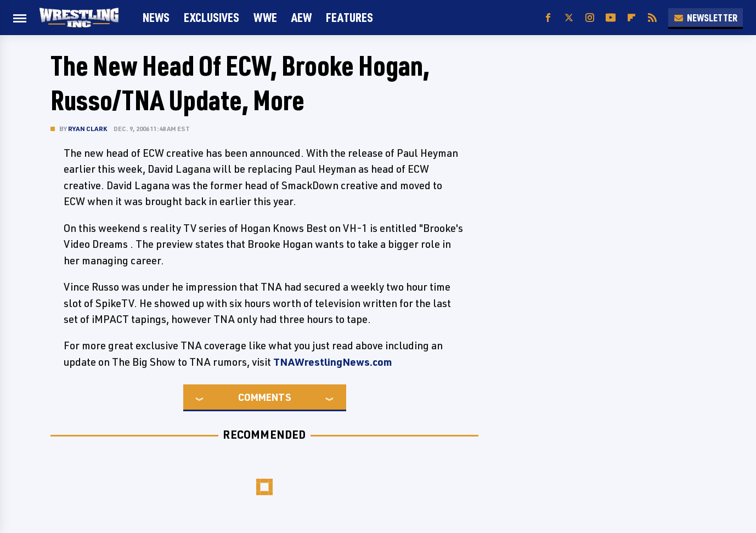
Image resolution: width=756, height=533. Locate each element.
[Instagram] (590, 18)
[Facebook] (548, 18)
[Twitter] (569, 18)
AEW (301, 17)
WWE (265, 17)
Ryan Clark (88, 129)
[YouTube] (611, 18)
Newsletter (706, 18)
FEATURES (349, 17)
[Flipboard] (631, 18)
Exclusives (211, 17)
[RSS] (652, 18)
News (156, 17)
